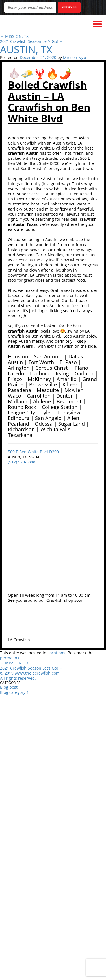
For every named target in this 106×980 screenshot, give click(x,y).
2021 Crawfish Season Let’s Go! (32, 41)
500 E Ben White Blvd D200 (33, 452)
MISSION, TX (17, 36)
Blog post (9, 687)
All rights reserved (17, 678)
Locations (56, 653)
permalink (10, 658)
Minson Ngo (74, 57)
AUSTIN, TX (26, 50)
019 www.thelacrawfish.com (33, 673)
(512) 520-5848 (22, 462)
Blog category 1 (14, 692)
